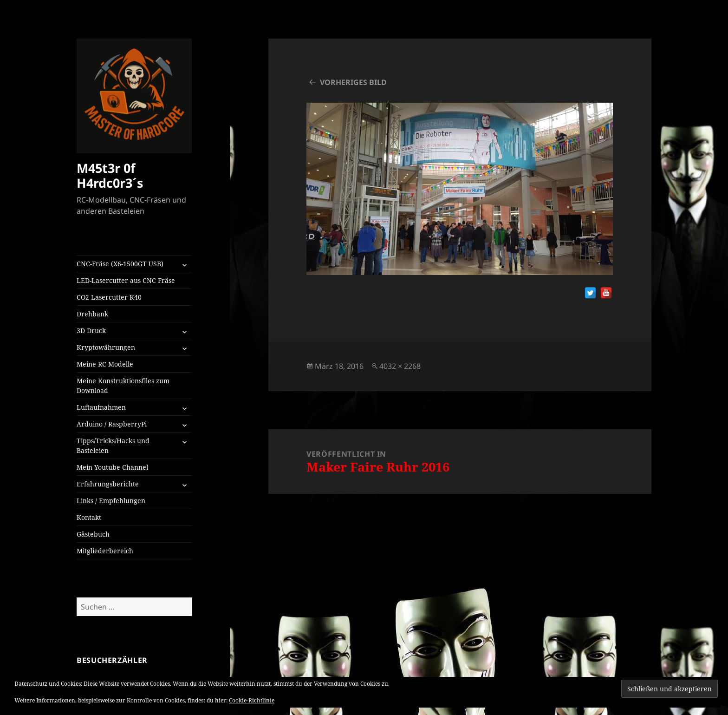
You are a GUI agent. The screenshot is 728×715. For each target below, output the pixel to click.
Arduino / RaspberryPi (112, 424)
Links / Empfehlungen (111, 501)
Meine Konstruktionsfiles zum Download (123, 386)
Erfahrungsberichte (108, 484)
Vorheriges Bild (353, 82)
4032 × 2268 (400, 366)
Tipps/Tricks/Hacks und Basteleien (113, 446)
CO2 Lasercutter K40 (109, 297)
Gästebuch (93, 534)
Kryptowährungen (106, 347)
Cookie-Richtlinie (252, 700)
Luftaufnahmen (101, 407)
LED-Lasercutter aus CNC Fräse (126, 280)
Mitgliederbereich (105, 551)
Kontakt (89, 517)
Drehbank (92, 314)
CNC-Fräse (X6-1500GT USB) (120, 264)
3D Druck (91, 331)
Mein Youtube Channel (112, 467)
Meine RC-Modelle (105, 364)
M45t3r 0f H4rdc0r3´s (110, 175)
